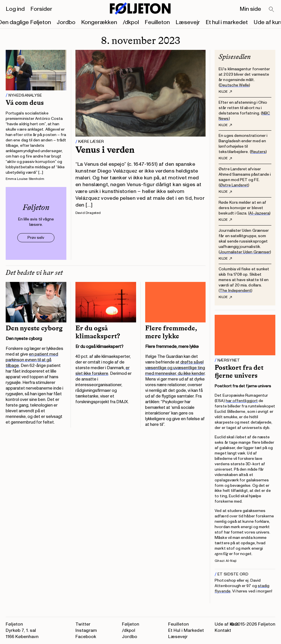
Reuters (258, 152)
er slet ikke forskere (103, 371)
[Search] (272, 10)
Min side (250, 9)
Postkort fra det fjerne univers (239, 371)
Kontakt (223, 630)
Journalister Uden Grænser (245, 252)
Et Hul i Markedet (186, 630)
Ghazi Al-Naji (226, 561)
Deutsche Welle (234, 85)
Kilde (225, 92)
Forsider (41, 9)
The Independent (235, 291)
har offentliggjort (242, 401)
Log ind (15, 9)
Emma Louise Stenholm (25, 179)
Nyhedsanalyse (25, 95)
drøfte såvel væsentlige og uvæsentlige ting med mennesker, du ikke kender (175, 368)
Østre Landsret (234, 185)
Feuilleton (157, 22)
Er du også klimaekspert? (98, 332)
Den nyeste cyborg (34, 328)
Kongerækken (99, 22)
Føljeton (131, 624)
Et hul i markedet (227, 22)
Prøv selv (36, 238)
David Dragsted (88, 213)
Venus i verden (105, 150)
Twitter (83, 624)
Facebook (86, 637)
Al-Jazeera (259, 213)
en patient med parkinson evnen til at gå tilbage (32, 360)
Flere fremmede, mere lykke (171, 332)
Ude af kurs (227, 624)
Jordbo (66, 22)
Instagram (86, 630)
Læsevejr (188, 22)
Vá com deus (25, 103)
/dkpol (131, 22)
